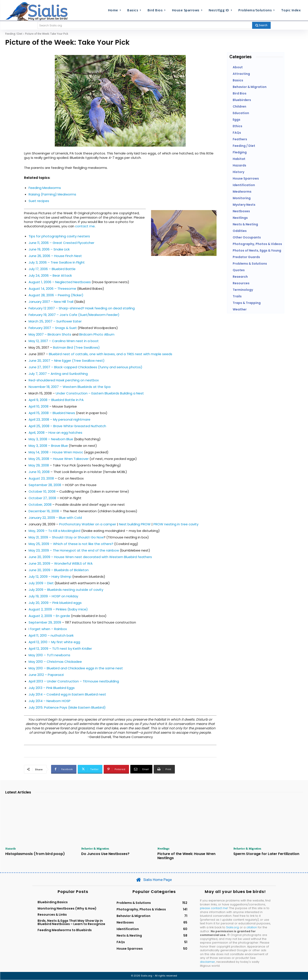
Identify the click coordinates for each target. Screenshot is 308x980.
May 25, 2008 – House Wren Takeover (59, 459)
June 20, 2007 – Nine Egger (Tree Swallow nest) (67, 361)
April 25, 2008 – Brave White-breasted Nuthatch (67, 426)
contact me (85, 226)
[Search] (261, 25)
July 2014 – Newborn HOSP (50, 701)
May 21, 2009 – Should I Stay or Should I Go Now (66, 537)
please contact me (214, 909)
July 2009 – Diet (41, 583)
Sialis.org (232, 928)
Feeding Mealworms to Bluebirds (65, 930)
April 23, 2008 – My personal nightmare (59, 419)
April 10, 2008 (39, 406)
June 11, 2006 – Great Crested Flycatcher (61, 243)
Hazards (11, 849)
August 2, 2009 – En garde (49, 616)
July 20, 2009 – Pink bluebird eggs (55, 603)
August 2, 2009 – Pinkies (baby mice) (58, 609)
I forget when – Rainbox (48, 629)
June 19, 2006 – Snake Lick (49, 249)
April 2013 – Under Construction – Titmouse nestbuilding (74, 681)
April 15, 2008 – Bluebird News (52, 413)
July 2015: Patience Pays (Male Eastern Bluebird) (67, 707)
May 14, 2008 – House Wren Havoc (56, 452)
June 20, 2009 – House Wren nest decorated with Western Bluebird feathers (90, 557)
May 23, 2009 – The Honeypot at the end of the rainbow (74, 550)
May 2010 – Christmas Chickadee (55, 662)
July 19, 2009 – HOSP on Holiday (53, 596)
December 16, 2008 (44, 511)
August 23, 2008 (41, 478)
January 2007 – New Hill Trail (51, 302)
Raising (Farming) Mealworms (52, 194)
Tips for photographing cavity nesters (59, 236)
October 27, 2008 (42, 498)
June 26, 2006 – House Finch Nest (55, 256)
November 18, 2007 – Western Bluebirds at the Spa (70, 387)
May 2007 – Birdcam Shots (50, 334)
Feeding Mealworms (45, 188)
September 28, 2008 (45, 485)
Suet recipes (39, 201)
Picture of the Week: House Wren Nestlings (186, 856)
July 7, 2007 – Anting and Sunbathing (58, 374)
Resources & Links (52, 915)
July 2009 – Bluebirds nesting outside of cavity (66, 590)
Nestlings (164, 849)
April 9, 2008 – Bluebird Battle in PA (56, 400)
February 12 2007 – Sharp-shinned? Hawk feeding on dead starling (82, 308)
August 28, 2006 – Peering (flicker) (56, 295)
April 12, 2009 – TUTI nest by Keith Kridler (60, 648)
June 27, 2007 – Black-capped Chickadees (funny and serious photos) (85, 367)
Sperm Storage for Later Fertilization (266, 854)
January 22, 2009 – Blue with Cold (55, 518)
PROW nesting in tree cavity (176, 524)
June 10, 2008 (39, 472)
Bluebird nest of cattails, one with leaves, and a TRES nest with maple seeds (111, 354)
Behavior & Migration (96, 849)
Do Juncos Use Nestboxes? (105, 854)
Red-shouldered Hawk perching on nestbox (64, 380)
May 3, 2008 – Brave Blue (48, 446)
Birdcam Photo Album (97, 334)
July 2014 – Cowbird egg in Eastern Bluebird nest (67, 694)
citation (252, 928)
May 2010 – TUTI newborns (49, 655)
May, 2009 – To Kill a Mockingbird (54, 531)
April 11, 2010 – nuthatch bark (51, 635)
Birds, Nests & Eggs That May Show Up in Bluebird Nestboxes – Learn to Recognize (71, 923)
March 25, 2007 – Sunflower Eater (55, 321)
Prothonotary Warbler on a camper (88, 524)
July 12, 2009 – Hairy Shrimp (50, 577)
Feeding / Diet (14, 34)
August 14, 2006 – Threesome (52, 289)
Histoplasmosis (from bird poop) (35, 854)
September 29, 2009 (45, 622)
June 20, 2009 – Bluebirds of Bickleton (59, 570)
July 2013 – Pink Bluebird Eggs (52, 688)
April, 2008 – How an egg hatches (55, 433)
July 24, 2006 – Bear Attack (50, 275)
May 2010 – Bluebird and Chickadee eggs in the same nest (76, 668)
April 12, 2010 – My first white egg (54, 642)
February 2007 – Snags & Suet (53, 328)
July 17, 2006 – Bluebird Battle (52, 269)
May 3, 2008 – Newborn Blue (51, 439)
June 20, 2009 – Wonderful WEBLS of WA (61, 563)
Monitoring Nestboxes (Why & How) (67, 909)
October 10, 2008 (42, 491)
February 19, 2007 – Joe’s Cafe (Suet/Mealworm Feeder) (74, 315)
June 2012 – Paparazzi (46, 675)
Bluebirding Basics (53, 903)
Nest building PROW (135, 524)
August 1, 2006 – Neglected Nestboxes (60, 282)
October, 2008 (40, 505)
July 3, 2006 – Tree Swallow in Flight (57, 262)
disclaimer (207, 962)
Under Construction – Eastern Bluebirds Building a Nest (100, 393)
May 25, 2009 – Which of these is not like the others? (71, 544)
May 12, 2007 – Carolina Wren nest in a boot (64, 341)
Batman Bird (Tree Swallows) (76, 347)
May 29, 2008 (39, 465)
